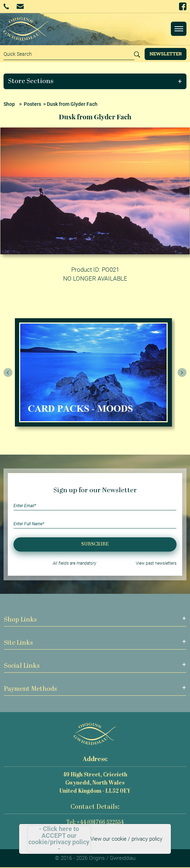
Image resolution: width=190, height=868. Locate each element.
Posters (32, 104)
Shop (9, 104)
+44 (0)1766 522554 (6, 6)
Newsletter (166, 54)
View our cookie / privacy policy (126, 839)
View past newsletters (156, 563)
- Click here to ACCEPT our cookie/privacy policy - (59, 839)
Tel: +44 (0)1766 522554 (95, 823)
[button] (95, 81)
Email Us (20, 6)
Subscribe (95, 544)
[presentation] (8, 373)
